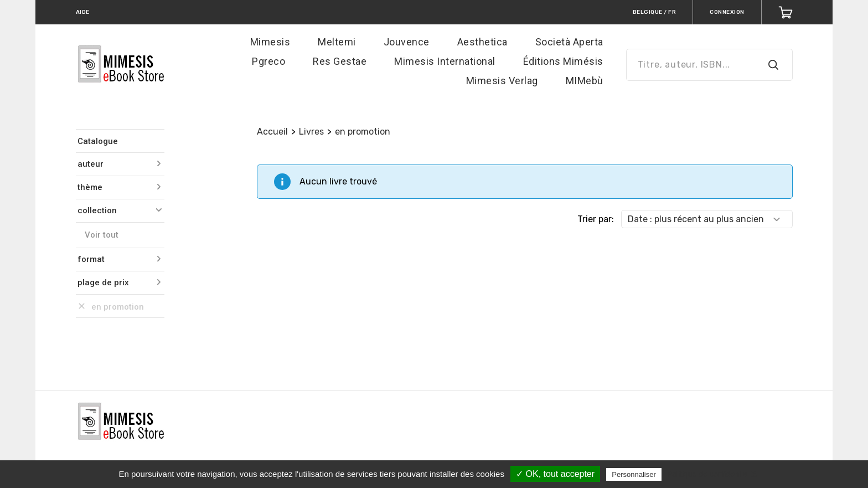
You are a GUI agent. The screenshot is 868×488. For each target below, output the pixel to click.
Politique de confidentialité (712, 474)
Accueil (272, 132)
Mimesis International (445, 61)
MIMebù (585, 81)
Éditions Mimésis (563, 61)
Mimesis (270, 42)
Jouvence (407, 42)
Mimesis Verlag (502, 81)
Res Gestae (340, 61)
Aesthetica (482, 42)
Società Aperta (569, 42)
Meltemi (337, 42)
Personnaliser (634, 474)
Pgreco (268, 61)
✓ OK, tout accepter (555, 474)
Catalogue (98, 141)
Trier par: (596, 219)
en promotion (363, 132)
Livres (311, 132)
